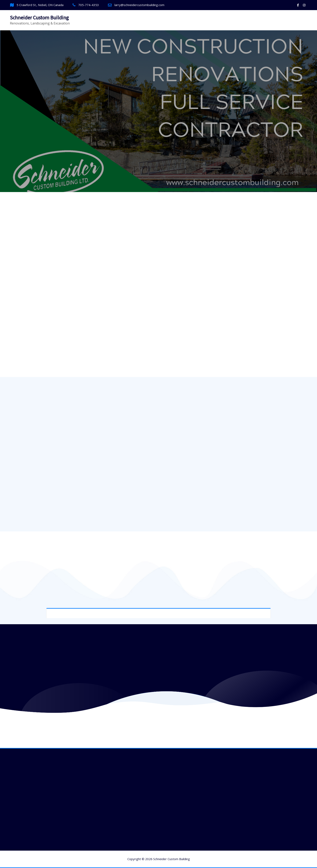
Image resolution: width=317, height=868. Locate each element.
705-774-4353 (89, 5)
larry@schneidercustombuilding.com (139, 5)
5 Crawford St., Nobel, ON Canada (40, 5)
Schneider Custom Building (39, 18)
